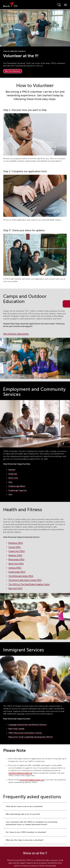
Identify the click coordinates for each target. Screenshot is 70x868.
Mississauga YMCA (16, 559)
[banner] (11, 5)
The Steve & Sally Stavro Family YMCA (25, 580)
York (10, 494)
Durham (12, 470)
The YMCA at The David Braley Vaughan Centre (29, 584)
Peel (10, 482)
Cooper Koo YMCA (17, 551)
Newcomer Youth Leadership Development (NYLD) (30, 737)
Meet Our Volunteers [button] (13, 71)
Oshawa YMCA (15, 568)
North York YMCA (16, 564)
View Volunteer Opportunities (16, 334)
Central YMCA (15, 547)
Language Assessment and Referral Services (28, 725)
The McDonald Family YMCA (21, 576)
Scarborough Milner (17, 486)
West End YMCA (15, 588)
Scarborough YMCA (17, 572)
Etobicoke (13, 474)
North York (13, 478)
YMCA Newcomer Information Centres (25, 733)
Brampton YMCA (16, 543)
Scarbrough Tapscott (18, 490)
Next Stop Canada (16, 729)
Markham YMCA (15, 555)
